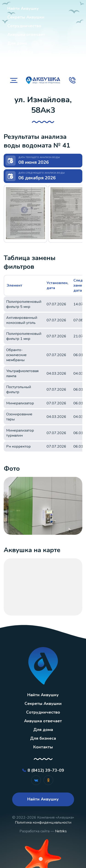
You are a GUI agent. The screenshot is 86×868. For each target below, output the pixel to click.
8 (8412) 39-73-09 (46, 770)
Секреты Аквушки (26, 17)
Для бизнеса (20, 52)
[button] (25, 213)
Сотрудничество (24, 26)
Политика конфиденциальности (43, 822)
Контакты (17, 61)
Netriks (61, 831)
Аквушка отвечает (26, 35)
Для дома (17, 43)
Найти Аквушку (23, 8)
